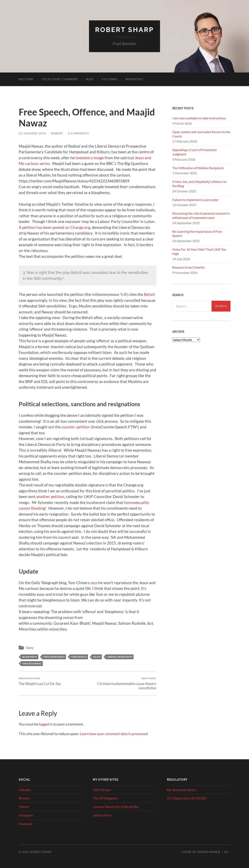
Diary (30, 648)
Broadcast (134, 79)
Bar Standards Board (181, 790)
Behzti (149, 294)
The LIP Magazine (105, 798)
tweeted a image (90, 158)
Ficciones (110, 79)
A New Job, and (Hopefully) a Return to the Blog (199, 184)
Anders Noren (209, 852)
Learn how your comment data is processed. (114, 734)
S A (123, 294)
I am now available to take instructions (199, 118)
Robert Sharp (125, 30)
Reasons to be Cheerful (188, 267)
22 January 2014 (32, 133)
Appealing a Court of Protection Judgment (195, 152)
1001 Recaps (102, 790)
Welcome (26, 79)
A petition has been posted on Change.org (54, 227)
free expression (54, 657)
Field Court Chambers (60, 79)
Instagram (26, 815)
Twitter (24, 807)
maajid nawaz (32, 663)
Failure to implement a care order (195, 200)
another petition (50, 497)
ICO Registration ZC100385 (187, 798)
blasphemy (30, 657)
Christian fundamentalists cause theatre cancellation (122, 683)
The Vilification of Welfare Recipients (198, 168)
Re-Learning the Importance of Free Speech (197, 234)
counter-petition (76, 427)
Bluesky (24, 798)
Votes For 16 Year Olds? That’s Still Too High (199, 251)
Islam (97, 657)
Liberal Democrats (120, 657)
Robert (57, 133)
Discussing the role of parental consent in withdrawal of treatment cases (201, 215)
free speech (79, 657)
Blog (90, 79)
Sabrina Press (102, 815)
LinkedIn (25, 790)
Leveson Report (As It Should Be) (116, 807)
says (94, 583)
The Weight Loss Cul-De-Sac (40, 681)
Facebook (26, 824)
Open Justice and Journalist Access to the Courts (201, 134)
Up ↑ (227, 852)
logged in (46, 724)
